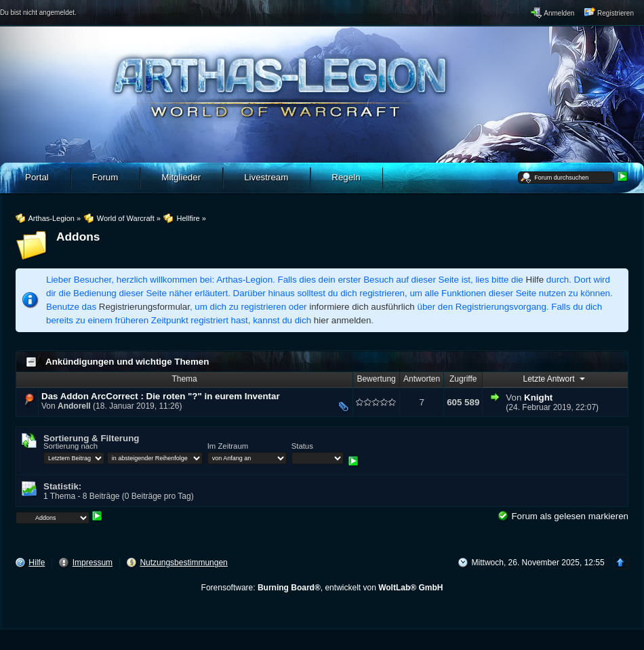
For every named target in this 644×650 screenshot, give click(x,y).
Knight (538, 398)
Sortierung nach (71, 446)
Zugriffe (463, 379)
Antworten (422, 379)
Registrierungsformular (144, 307)
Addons (78, 237)
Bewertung (376, 379)
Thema (184, 379)
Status (302, 446)
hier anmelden (342, 320)
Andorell (74, 406)
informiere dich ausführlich (362, 307)
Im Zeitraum (228, 446)
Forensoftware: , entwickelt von (322, 588)
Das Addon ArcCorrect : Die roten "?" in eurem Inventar (161, 396)
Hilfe (535, 280)
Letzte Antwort (555, 378)
